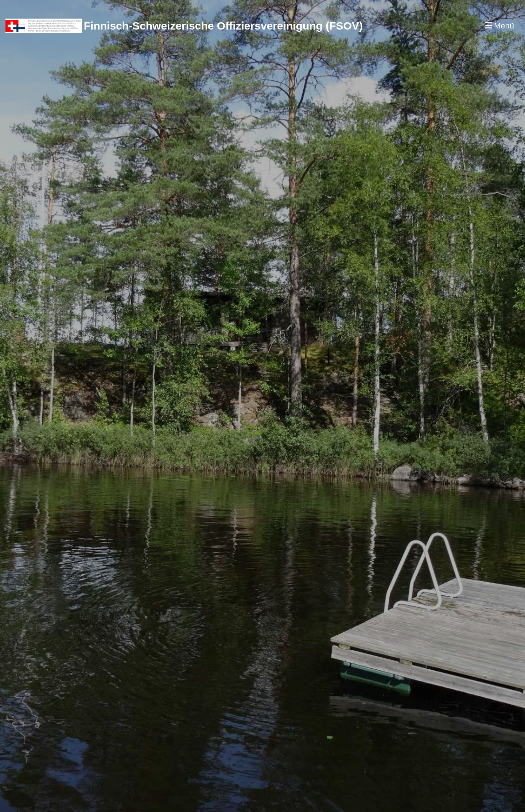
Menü (499, 26)
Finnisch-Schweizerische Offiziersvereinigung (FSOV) (223, 26)
